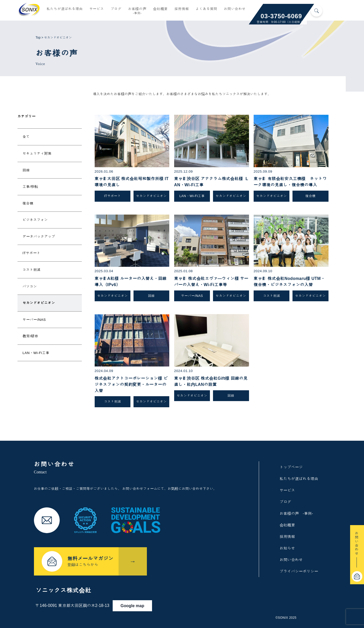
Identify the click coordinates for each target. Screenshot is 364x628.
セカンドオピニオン (39, 303)
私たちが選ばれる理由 (65, 10)
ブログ (116, 10)
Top (38, 38)
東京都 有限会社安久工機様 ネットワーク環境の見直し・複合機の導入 (290, 182)
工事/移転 (30, 187)
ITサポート (32, 253)
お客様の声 (137, 12)
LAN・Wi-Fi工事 (36, 353)
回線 (26, 170)
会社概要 (160, 10)
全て (26, 137)
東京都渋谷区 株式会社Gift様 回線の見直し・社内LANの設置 (211, 381)
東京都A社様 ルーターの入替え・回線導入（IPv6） (131, 282)
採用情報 (182, 10)
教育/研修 (30, 336)
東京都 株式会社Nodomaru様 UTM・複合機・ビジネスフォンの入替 (289, 282)
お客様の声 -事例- (296, 513)
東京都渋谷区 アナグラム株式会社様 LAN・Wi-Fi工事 (211, 182)
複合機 (28, 203)
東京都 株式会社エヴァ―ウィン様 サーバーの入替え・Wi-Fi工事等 (211, 282)
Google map (140, 602)
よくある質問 (206, 10)
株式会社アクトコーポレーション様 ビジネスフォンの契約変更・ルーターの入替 (131, 384)
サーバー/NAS (34, 320)
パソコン (30, 286)
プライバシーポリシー (299, 571)
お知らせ (287, 548)
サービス (97, 10)
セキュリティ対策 (37, 153)
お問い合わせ (235, 10)
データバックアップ (39, 237)
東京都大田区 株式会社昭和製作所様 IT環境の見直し (132, 182)
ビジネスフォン (35, 220)
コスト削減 (32, 270)
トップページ (291, 467)
